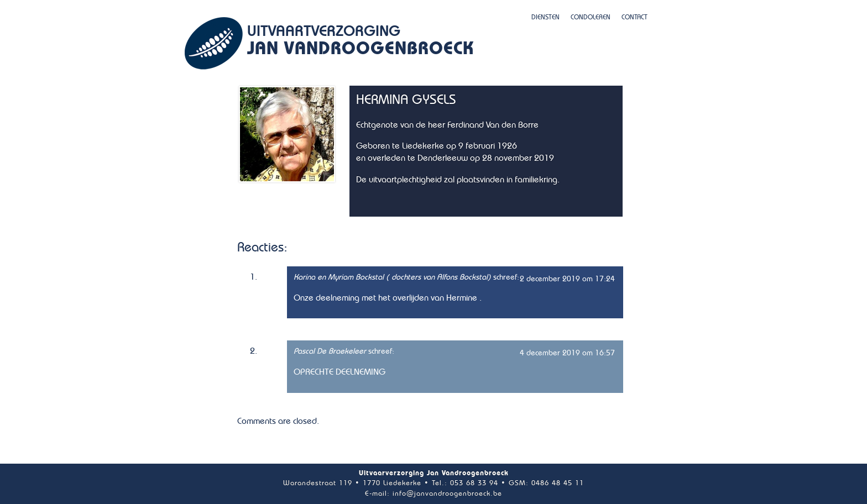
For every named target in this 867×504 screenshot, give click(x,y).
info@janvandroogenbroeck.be (447, 494)
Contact (634, 17)
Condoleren (591, 17)
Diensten (545, 17)
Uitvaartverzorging (361, 42)
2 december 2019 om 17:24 (567, 279)
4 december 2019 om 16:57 (567, 353)
